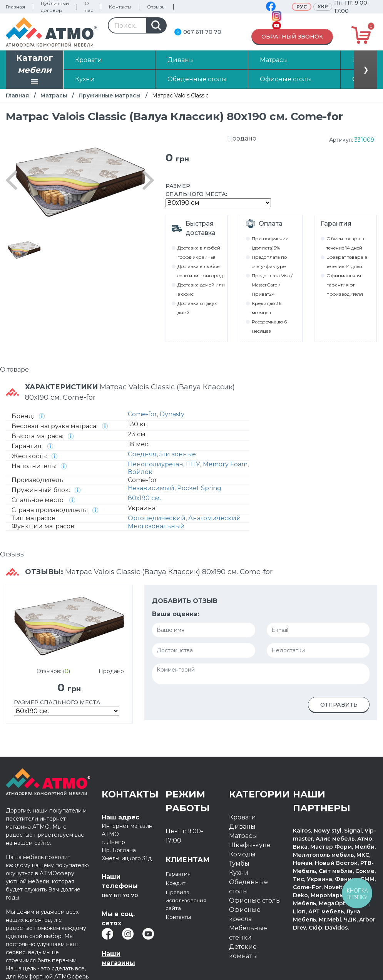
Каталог (35, 70)
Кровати (243, 817)
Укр (323, 6)
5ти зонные (178, 454)
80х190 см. (144, 498)
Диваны (242, 827)
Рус (302, 7)
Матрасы (54, 95)
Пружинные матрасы (110, 95)
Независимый (151, 488)
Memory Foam (225, 464)
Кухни (239, 873)
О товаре (14, 369)
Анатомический (215, 518)
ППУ (193, 464)
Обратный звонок (292, 37)
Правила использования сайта (191, 901)
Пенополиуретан (156, 464)
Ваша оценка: (176, 614)
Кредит (178, 883)
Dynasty (172, 414)
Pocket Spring (199, 488)
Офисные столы (255, 900)
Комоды (242, 854)
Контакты (120, 7)
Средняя (142, 454)
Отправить (339, 705)
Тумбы (239, 864)
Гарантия (181, 874)
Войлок (140, 472)
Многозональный (156, 526)
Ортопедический (157, 518)
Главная (15, 7)
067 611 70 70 (202, 32)
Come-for (142, 414)
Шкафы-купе (250, 845)
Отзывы (156, 7)
